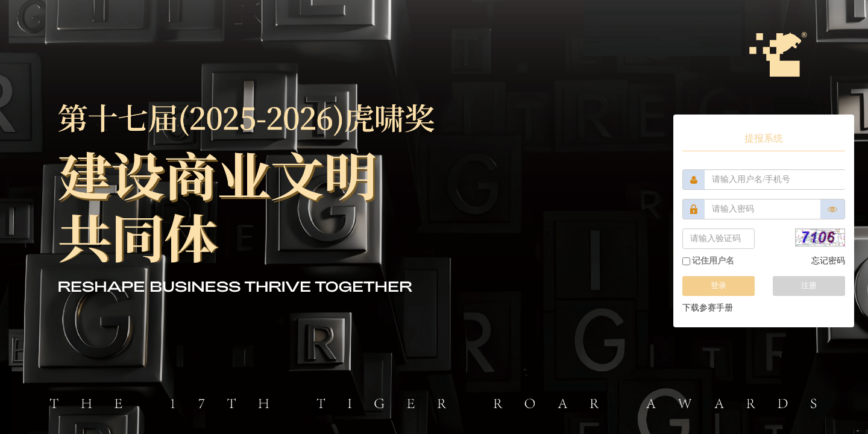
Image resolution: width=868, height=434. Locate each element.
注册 (809, 285)
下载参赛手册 (708, 308)
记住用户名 (708, 261)
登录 (719, 285)
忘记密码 (828, 261)
